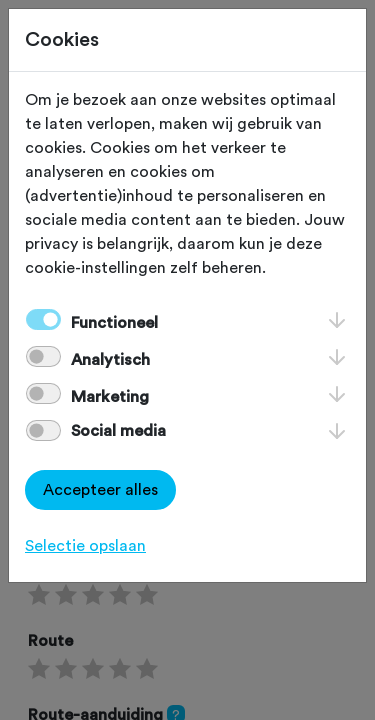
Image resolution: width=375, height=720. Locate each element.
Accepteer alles (100, 490)
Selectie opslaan (85, 546)
